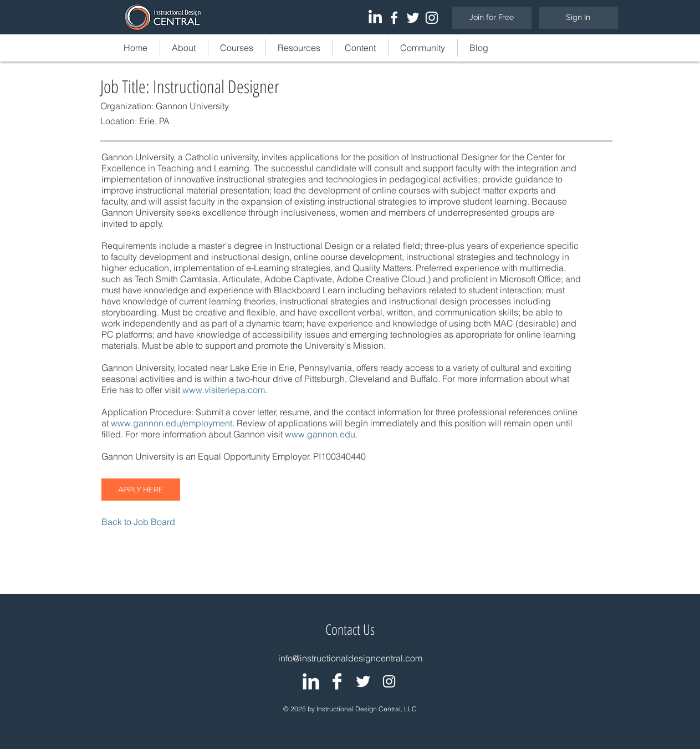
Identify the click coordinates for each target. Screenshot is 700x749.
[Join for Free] (492, 18)
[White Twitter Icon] (413, 18)
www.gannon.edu (320, 434)
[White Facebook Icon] (394, 18)
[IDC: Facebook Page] (337, 681)
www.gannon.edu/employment (172, 423)
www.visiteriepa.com (224, 390)
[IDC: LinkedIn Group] (311, 681)
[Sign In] (578, 18)
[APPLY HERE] (141, 490)
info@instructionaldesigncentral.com (350, 658)
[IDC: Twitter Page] (363, 681)
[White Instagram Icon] (432, 18)
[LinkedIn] (375, 18)
